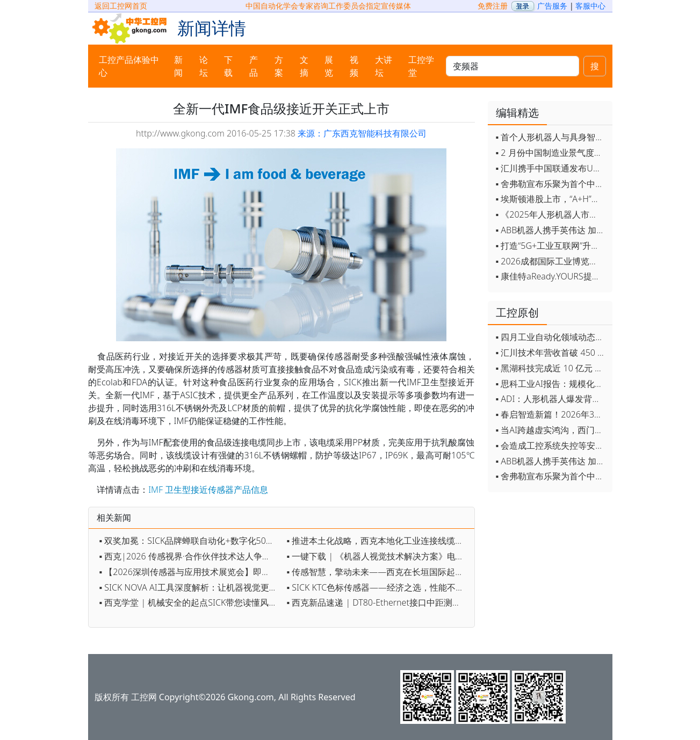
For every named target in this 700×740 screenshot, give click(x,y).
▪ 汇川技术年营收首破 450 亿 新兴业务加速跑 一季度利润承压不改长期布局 (551, 353)
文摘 (304, 66)
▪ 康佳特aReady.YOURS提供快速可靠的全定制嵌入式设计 (551, 276)
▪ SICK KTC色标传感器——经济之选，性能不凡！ (378, 587)
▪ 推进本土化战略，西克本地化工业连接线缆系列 (378, 541)
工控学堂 (421, 66)
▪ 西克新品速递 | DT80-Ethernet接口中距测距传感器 (378, 602)
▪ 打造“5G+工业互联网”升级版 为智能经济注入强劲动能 (551, 246)
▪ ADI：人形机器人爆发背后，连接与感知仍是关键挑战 (551, 399)
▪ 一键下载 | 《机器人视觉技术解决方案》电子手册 (378, 556)
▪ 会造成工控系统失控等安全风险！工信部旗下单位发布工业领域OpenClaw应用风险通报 (551, 446)
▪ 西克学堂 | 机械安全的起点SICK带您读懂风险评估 (190, 602)
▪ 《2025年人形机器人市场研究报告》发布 (551, 214)
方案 (279, 66)
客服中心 (590, 6)
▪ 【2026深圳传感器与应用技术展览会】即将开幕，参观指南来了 (190, 572)
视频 (354, 66)
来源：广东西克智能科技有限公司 (362, 133)
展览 (329, 66)
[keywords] (512, 66)
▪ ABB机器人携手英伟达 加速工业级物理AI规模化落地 (551, 230)
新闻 (178, 66)
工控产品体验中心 (129, 66)
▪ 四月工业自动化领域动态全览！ (551, 337)
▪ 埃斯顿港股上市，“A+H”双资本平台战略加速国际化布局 (551, 199)
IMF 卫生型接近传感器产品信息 (208, 490)
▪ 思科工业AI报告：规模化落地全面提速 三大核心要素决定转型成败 (551, 384)
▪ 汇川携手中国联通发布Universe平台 (551, 168)
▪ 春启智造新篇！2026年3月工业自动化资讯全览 (551, 414)
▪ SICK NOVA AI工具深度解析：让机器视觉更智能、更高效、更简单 (190, 587)
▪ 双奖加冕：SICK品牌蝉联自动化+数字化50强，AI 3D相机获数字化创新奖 (190, 541)
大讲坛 (384, 66)
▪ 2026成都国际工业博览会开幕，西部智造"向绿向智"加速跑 (551, 261)
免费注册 (493, 6)
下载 (228, 66)
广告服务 (552, 6)
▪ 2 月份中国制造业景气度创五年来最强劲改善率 (551, 153)
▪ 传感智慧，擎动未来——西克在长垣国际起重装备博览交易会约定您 (378, 572)
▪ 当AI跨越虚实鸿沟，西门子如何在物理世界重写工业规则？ (551, 430)
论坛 (204, 66)
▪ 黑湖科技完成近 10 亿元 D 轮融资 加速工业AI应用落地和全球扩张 (551, 368)
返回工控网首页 (121, 6)
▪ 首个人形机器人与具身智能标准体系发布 (551, 137)
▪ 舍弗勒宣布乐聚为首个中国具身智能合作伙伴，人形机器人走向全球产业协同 (551, 184)
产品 (254, 66)
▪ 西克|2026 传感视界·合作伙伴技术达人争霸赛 (189, 556)
